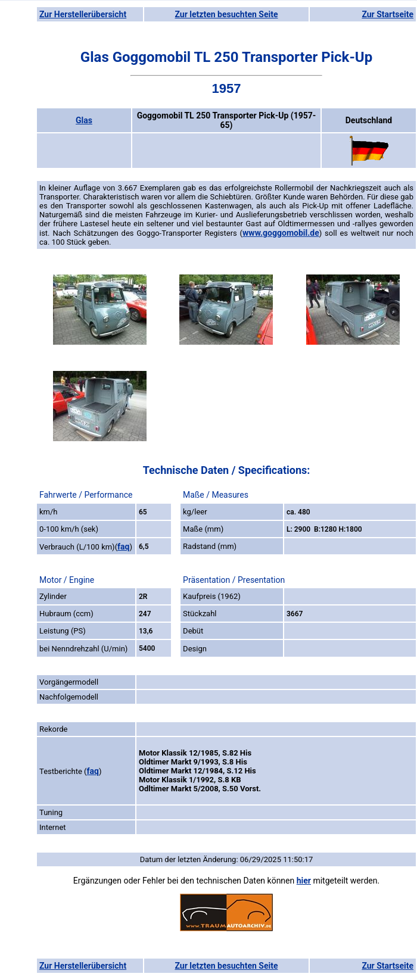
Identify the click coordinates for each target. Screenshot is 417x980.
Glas (84, 120)
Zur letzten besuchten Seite (227, 14)
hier (304, 881)
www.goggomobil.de (281, 233)
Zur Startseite (388, 14)
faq (123, 547)
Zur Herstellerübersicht (83, 14)
